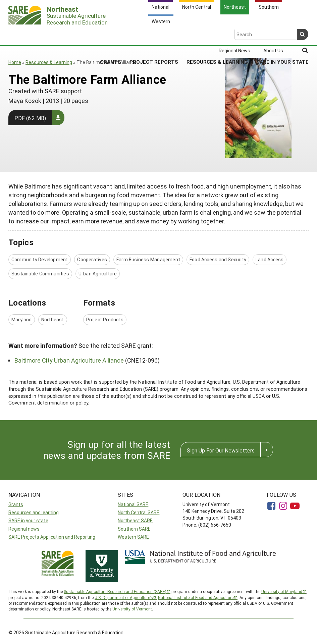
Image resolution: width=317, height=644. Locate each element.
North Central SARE (139, 512)
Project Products (105, 319)
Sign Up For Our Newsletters (221, 450)
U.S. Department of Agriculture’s (124, 597)
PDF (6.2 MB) (30, 118)
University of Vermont (132, 609)
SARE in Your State (282, 36)
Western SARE (133, 537)
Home (15, 62)
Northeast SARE (135, 520)
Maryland (22, 319)
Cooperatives (92, 259)
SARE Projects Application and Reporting (52, 537)
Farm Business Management (148, 259)
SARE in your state (28, 520)
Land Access (270, 259)
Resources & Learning (217, 36)
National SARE (133, 504)
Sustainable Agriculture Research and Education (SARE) (115, 591)
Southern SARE (134, 529)
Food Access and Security (218, 259)
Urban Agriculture (98, 274)
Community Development (40, 259)
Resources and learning (34, 512)
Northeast (53, 319)
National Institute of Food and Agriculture (196, 597)
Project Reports (154, 36)
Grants (111, 36)
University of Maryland (282, 591)
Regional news (24, 529)
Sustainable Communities (40, 274)
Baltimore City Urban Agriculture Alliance (69, 360)
